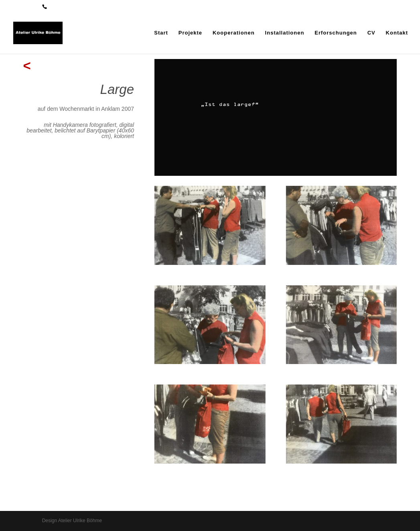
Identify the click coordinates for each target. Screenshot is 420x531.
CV (371, 33)
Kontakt (397, 33)
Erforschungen (336, 33)
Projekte (190, 33)
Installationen (285, 33)
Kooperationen (234, 33)
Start (161, 33)
